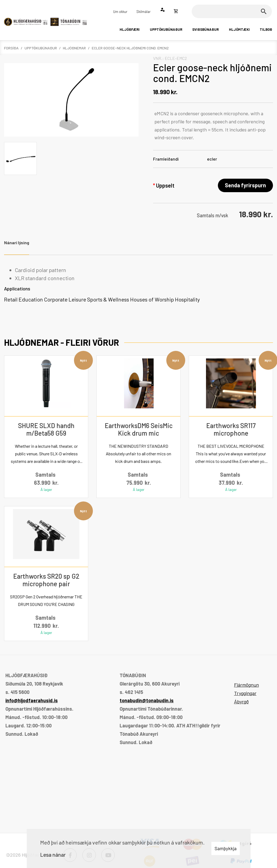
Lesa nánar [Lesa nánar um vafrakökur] (53, 855)
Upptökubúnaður (41, 48)
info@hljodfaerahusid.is (32, 700)
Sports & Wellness (108, 299)
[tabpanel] (138, 285)
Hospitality (187, 299)
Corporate (56, 299)
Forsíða (11, 48)
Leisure (77, 299)
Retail (11, 299)
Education (31, 299)
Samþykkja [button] (226, 848)
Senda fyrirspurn (245, 185)
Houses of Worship (152, 299)
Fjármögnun (246, 685)
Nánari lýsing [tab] (17, 243)
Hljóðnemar (74, 48)
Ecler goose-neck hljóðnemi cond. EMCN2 (130, 48)
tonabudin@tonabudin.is (147, 700)
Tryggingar (245, 693)
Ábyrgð (241, 701)
